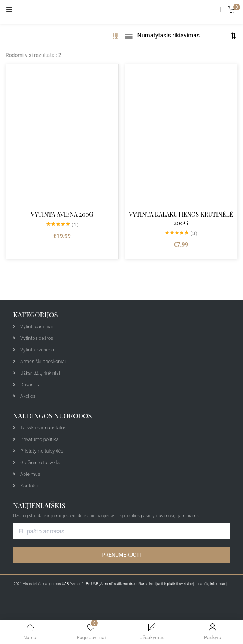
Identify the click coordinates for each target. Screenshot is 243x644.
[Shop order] (183, 36)
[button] (232, 9)
